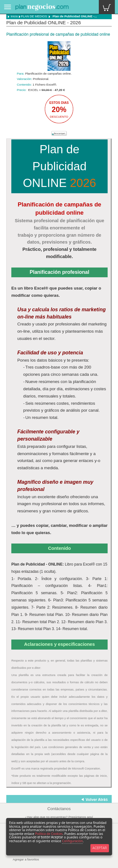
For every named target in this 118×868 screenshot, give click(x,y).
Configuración (72, 841)
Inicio (13, 16)
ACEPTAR (100, 848)
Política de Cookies (49, 834)
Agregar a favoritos (26, 859)
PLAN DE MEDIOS (34, 16)
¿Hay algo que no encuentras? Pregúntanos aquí (59, 817)
